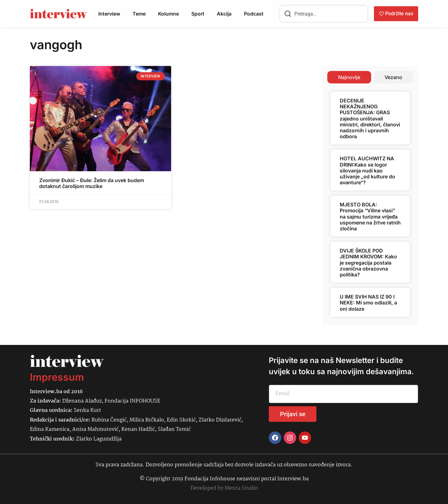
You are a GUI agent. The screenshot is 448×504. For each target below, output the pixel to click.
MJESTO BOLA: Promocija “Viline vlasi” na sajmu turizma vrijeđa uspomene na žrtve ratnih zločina (370, 217)
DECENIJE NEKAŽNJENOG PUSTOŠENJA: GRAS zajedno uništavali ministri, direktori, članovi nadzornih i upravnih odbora (370, 118)
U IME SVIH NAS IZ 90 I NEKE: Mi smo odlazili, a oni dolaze (368, 303)
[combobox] (324, 14)
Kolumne (168, 14)
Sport (198, 14)
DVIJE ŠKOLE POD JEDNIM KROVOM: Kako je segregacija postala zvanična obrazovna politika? (368, 263)
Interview (109, 14)
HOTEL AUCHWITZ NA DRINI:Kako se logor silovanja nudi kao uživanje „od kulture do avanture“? (367, 170)
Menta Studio (241, 488)
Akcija (224, 14)
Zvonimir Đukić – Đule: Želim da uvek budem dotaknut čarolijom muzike (92, 183)
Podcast (254, 14)
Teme (139, 14)
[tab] (349, 77)
